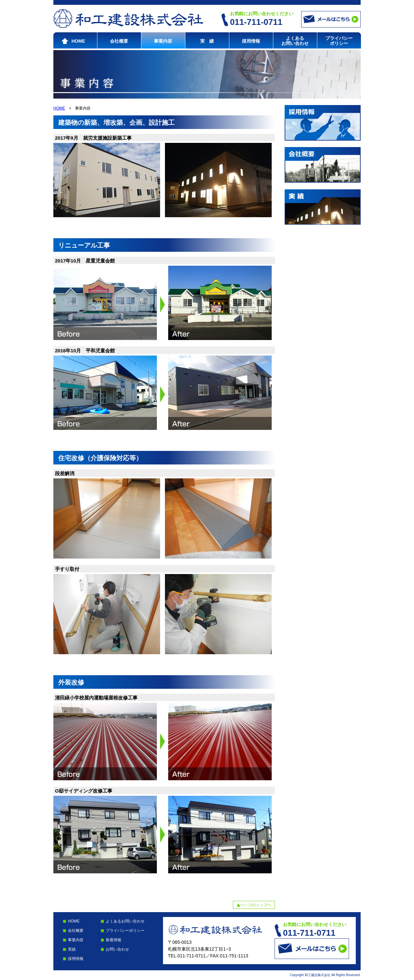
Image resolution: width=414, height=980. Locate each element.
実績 (72, 949)
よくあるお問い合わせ (295, 41)
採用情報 (251, 41)
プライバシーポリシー (339, 41)
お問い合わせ (117, 949)
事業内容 (163, 41)
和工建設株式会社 (128, 19)
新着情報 (114, 940)
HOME (78, 41)
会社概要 (119, 41)
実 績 (207, 41)
